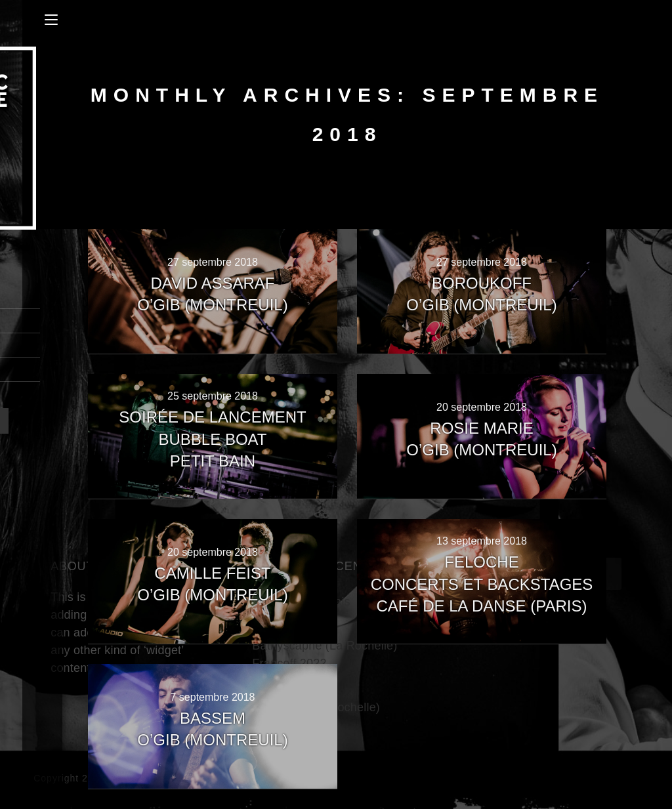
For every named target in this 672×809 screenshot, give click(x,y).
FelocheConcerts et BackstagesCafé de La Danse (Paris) (482, 584)
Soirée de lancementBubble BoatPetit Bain (212, 439)
